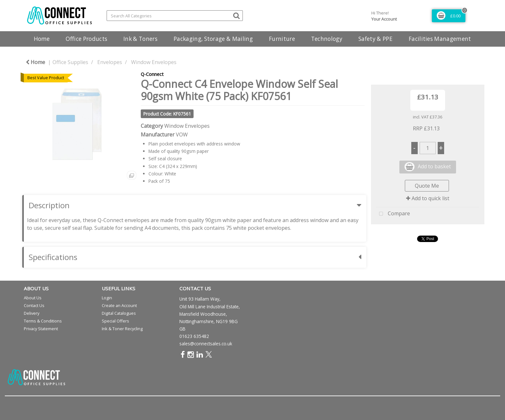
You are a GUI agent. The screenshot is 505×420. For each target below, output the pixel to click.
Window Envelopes (154, 62)
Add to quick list (428, 198)
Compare (393, 214)
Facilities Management (440, 39)
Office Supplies (70, 62)
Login (107, 298)
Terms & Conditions (43, 321)
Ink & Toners (140, 39)
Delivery (32, 313)
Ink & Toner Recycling (122, 329)
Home (42, 39)
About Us (33, 298)
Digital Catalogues (119, 313)
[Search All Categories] (175, 16)
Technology (327, 39)
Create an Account (119, 305)
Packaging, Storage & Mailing (213, 39)
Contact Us (34, 305)
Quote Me (427, 186)
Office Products (86, 39)
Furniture (282, 39)
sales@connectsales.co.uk (206, 344)
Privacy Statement (41, 329)
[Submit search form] (236, 15)
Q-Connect (152, 74)
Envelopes (110, 62)
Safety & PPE (376, 39)
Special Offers (115, 321)
